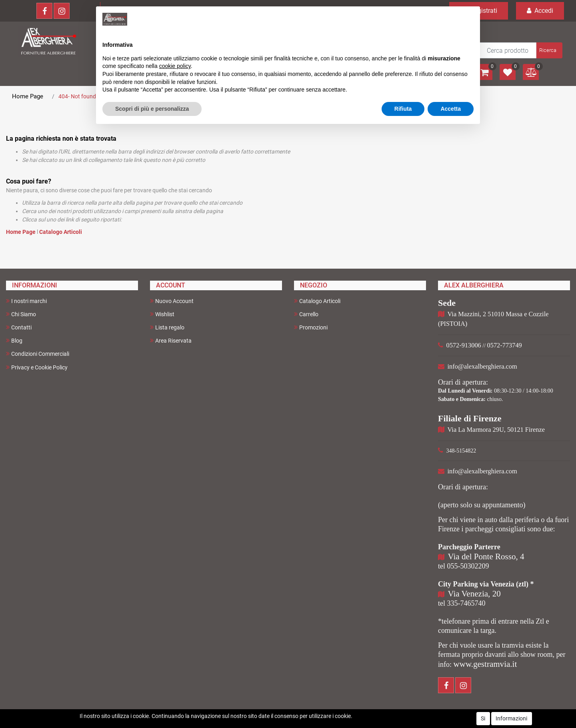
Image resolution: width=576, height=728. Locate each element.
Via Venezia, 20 (474, 594)
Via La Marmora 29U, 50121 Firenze (496, 430)
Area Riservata (171, 340)
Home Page (28, 96)
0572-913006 (464, 345)
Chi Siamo (21, 314)
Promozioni (311, 327)
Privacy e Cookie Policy (37, 367)
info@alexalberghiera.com (482, 366)
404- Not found (77, 96)
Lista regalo (167, 327)
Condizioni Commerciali (38, 354)
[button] (549, 50)
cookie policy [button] (175, 66)
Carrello (306, 314)
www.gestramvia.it (485, 664)
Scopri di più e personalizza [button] (152, 109)
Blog (14, 340)
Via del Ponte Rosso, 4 (486, 556)
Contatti (19, 327)
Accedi (540, 11)
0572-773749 (505, 345)
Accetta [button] (451, 109)
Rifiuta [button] (403, 109)
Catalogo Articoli (61, 232)
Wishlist (162, 314)
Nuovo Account (172, 301)
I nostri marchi (26, 301)
